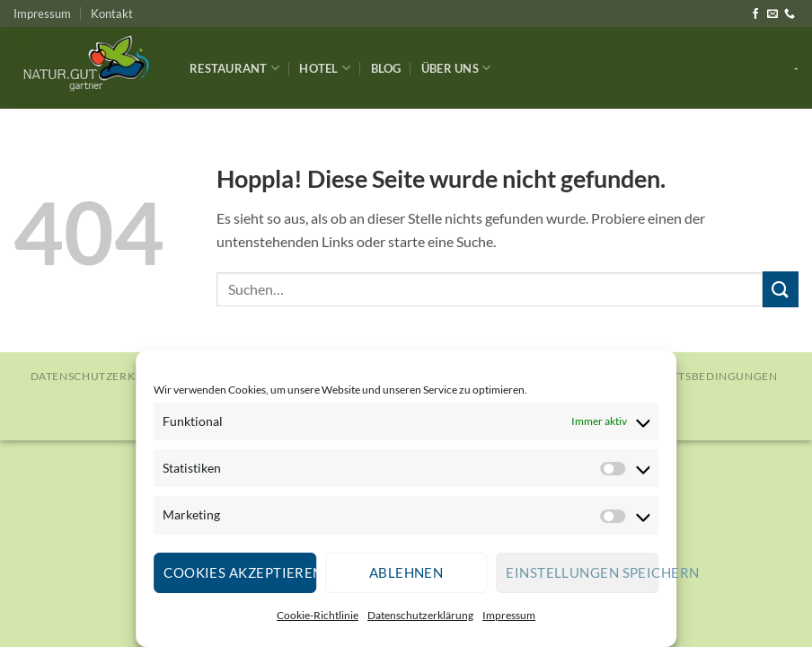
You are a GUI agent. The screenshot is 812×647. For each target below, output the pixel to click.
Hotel (325, 68)
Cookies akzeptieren (240, 572)
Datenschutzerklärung (420, 615)
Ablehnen (406, 572)
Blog (386, 68)
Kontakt (112, 13)
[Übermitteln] (781, 289)
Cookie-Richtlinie (318, 615)
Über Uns (456, 68)
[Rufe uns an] (790, 14)
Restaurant (234, 68)
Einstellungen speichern (582, 572)
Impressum (509, 615)
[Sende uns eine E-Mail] (772, 14)
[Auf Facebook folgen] (755, 14)
